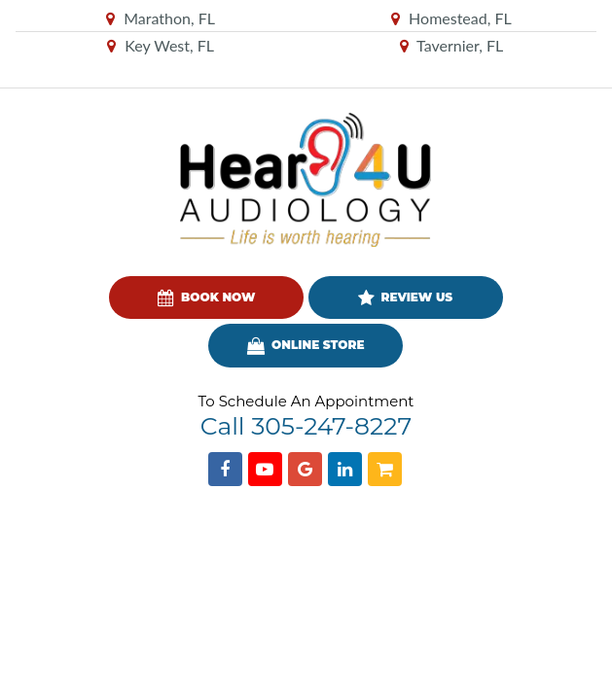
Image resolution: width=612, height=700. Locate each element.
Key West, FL (161, 45)
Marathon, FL (161, 18)
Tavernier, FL (452, 45)
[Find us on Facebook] (225, 469)
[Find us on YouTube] (265, 469)
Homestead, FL (451, 18)
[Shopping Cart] (385, 469)
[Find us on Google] (305, 469)
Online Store (306, 346)
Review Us (405, 298)
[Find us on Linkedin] (345, 469)
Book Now (206, 298)
